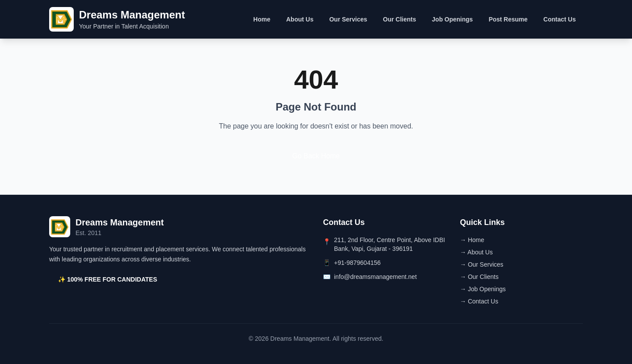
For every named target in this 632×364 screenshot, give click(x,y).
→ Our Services (482, 264)
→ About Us (476, 252)
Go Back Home (316, 156)
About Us (300, 19)
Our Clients (400, 19)
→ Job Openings (483, 289)
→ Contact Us (479, 301)
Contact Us (560, 19)
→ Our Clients (479, 277)
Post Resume (508, 19)
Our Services (348, 19)
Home (262, 19)
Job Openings (452, 19)
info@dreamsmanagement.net (375, 277)
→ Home (472, 240)
